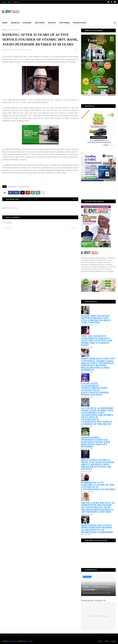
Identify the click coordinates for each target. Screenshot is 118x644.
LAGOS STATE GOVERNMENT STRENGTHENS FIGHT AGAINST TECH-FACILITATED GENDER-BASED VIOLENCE (95, 389)
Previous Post (8, 228)
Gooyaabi (29, 641)
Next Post (74, 228)
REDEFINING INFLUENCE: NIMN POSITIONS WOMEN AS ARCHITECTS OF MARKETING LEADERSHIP (97, 529)
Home (4, 2)
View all (74, 199)
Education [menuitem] (40, 23)
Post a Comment (7, 223)
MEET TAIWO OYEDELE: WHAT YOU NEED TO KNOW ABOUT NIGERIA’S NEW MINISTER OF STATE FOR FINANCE (98, 465)
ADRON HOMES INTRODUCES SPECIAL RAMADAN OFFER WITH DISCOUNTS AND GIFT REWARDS (96, 442)
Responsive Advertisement (98, 616)
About (9, 2)
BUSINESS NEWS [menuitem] (80, 23)
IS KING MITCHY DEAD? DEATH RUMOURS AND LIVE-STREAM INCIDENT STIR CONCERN (96, 319)
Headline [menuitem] (15, 23)
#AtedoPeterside (15, 30)
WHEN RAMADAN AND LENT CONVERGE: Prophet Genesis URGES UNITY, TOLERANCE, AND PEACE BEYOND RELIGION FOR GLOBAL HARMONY (98, 364)
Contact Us (16, 2)
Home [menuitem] (5, 23)
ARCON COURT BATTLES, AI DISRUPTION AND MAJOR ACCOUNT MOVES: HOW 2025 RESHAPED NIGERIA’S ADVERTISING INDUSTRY (98, 507)
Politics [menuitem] (52, 23)
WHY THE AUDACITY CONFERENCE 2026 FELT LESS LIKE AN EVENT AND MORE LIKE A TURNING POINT (97, 341)
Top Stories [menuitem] (65, 23)
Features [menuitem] (27, 23)
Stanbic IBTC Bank (24, 187)
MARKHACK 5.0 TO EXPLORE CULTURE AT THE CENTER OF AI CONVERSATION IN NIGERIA (98, 486)
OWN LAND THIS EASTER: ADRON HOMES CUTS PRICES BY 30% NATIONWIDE (98, 587)
